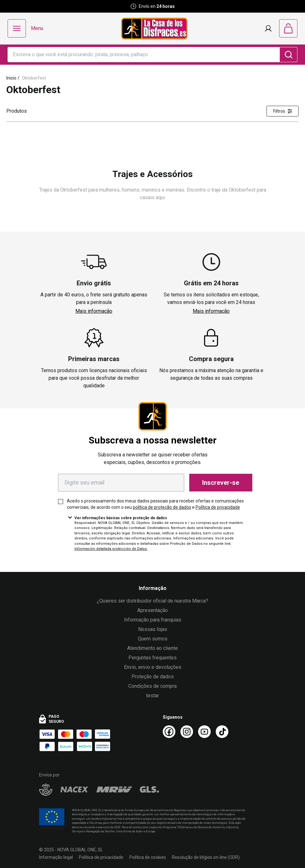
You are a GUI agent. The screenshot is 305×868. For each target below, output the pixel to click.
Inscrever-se (221, 483)
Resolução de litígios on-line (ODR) (206, 857)
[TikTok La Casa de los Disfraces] (222, 732)
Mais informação (94, 311)
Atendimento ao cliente (152, 648)
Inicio (11, 78)
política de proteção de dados (162, 507)
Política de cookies (148, 857)
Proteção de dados (153, 677)
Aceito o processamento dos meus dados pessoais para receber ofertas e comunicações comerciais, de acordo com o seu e (155, 504)
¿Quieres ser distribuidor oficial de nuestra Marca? (152, 601)
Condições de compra (152, 686)
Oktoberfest (34, 78)
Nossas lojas (153, 629)
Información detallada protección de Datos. (111, 549)
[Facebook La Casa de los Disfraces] (169, 732)
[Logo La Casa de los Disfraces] (154, 29)
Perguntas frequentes (152, 658)
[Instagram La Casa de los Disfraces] (187, 732)
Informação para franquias (153, 620)
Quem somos (153, 639)
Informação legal (56, 857)
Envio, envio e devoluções (153, 667)
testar (152, 696)
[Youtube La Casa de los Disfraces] (204, 732)
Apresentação (152, 610)
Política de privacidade (218, 507)
